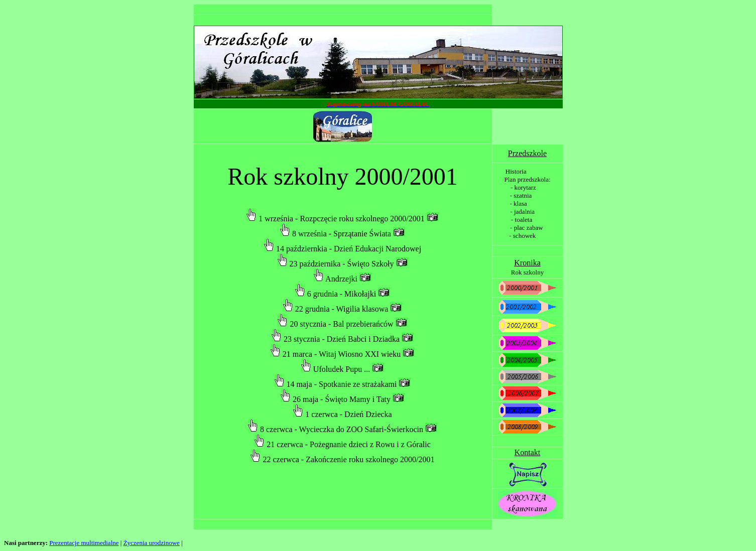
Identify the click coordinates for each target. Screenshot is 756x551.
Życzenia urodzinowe (152, 543)
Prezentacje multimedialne (84, 543)
